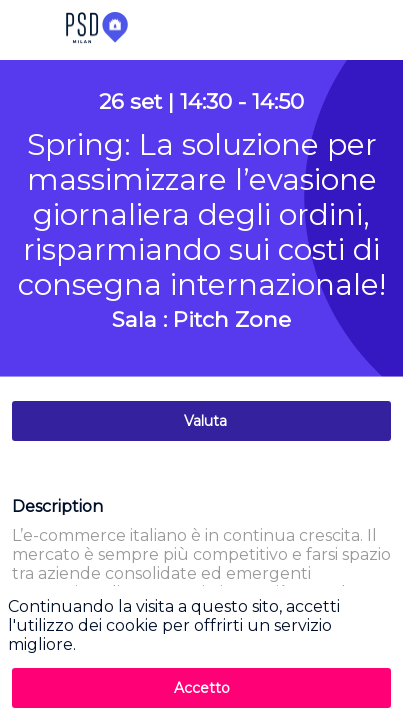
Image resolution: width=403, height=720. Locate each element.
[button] (30, 30)
